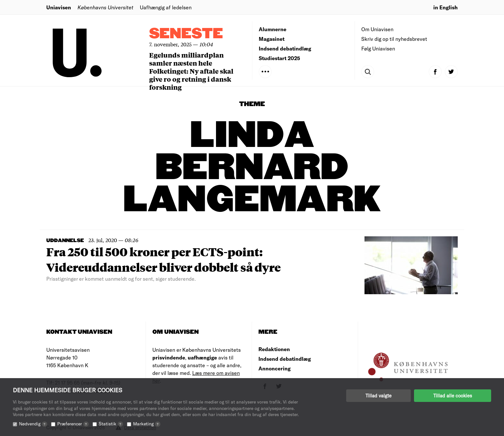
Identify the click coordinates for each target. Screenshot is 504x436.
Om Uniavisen (377, 29)
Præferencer (73, 424)
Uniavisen (59, 7)
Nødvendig (33, 424)
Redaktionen (274, 349)
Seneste (186, 34)
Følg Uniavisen (378, 48)
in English (446, 7)
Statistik (111, 424)
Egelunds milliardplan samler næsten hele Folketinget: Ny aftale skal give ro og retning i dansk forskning (191, 71)
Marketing (147, 424)
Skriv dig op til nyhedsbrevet (394, 39)
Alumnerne (273, 29)
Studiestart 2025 (279, 58)
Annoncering (274, 368)
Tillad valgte (378, 395)
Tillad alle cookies (453, 395)
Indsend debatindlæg (285, 48)
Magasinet (272, 39)
